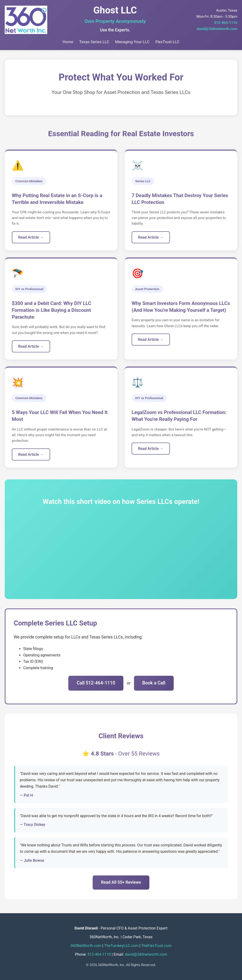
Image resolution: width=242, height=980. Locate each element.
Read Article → (31, 237)
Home (68, 42)
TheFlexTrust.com (156, 946)
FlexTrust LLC (167, 42)
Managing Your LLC (132, 42)
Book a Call (154, 683)
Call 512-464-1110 (96, 683)
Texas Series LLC (94, 42)
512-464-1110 (226, 23)
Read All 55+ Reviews (121, 882)
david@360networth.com (217, 29)
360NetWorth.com (86, 946)
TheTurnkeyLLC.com (121, 946)
